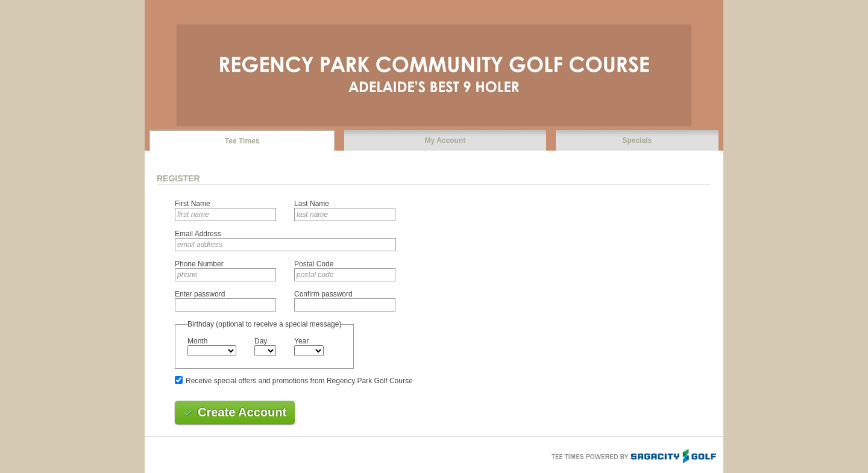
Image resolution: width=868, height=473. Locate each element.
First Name (193, 204)
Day (261, 341)
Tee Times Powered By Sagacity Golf (633, 455)
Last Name (312, 204)
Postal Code (314, 264)
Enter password (200, 294)
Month (197, 341)
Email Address (198, 234)
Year (301, 341)
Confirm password (323, 294)
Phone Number (199, 264)
